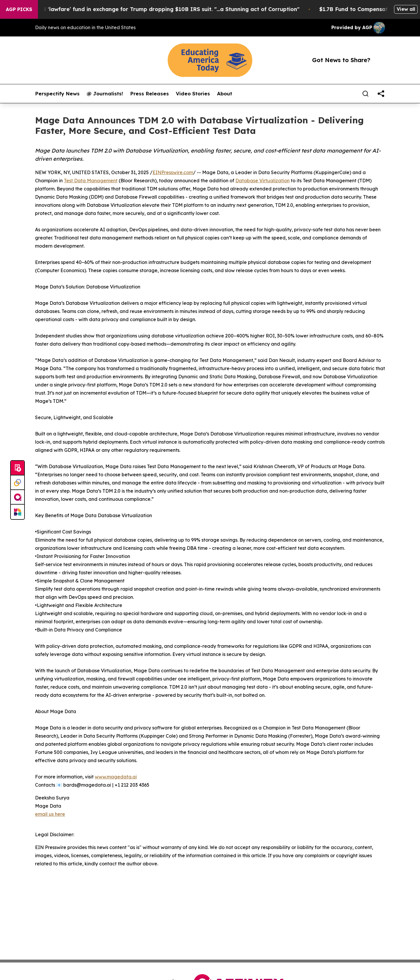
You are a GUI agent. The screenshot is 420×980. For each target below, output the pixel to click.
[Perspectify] (17, 483)
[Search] (365, 94)
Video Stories (193, 94)
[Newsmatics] (17, 512)
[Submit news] (17, 468)
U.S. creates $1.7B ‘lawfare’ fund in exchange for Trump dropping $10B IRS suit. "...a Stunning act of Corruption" (155, 9)
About (225, 94)
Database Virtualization (262, 181)
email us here (50, 814)
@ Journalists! (105, 94)
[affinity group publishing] (17, 497)
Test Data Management (91, 181)
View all (406, 9)
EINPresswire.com (173, 172)
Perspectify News (57, 94)
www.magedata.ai (116, 777)
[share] (381, 94)
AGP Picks (19, 9)
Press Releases (149, 94)
